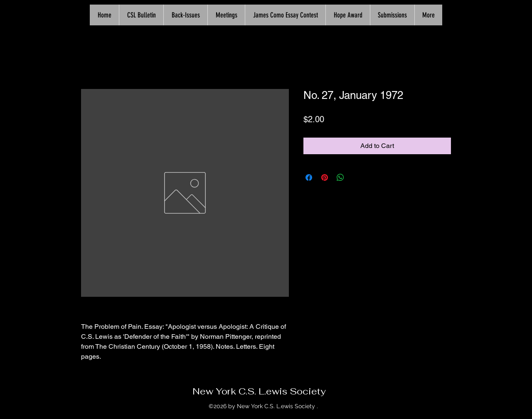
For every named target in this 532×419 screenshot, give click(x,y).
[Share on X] (356, 177)
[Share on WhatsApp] (340, 177)
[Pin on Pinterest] (325, 177)
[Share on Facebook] (309, 177)
